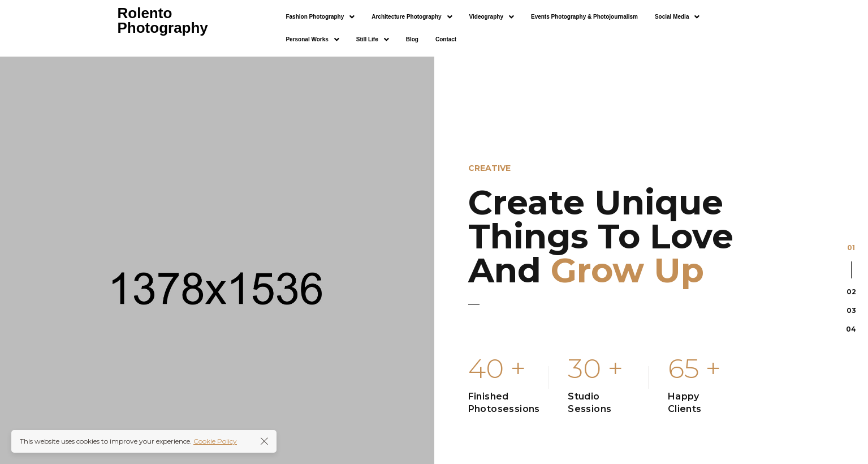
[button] (320, 17)
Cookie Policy (215, 441)
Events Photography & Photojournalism (584, 17)
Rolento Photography (163, 20)
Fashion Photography (320, 17)
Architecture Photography (412, 17)
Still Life (373, 40)
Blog (412, 39)
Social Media (677, 17)
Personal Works (312, 40)
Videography (492, 17)
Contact (446, 39)
